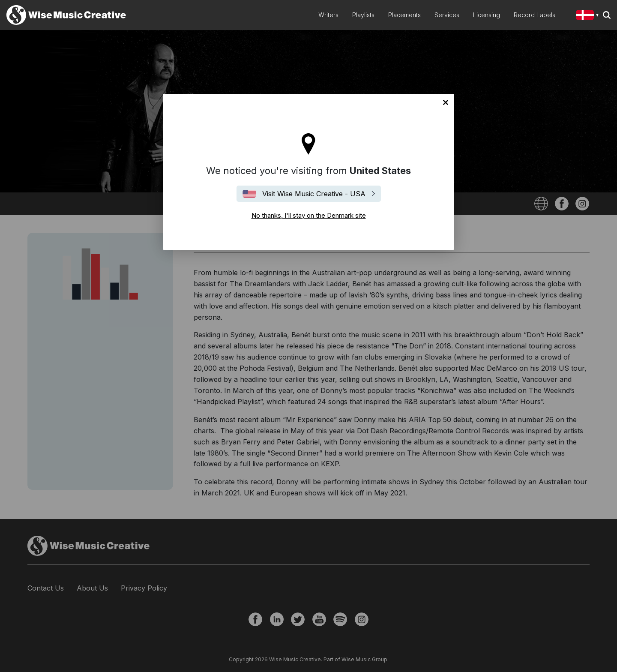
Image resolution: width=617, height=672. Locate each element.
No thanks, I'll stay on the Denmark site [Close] (446, 102)
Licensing (487, 15)
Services (447, 15)
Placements (404, 15)
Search (607, 15)
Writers (328, 15)
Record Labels (535, 15)
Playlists (363, 15)
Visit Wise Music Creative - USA (314, 194)
